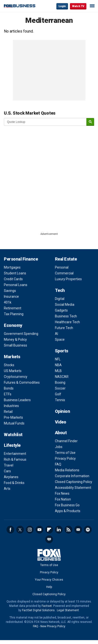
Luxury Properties (68, 279)
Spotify (88, 530)
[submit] (90, 122)
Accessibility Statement (73, 488)
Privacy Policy (65, 458)
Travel (9, 465)
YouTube (39, 530)
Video (61, 422)
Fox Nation (63, 499)
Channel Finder (66, 441)
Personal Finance (21, 259)
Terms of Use (65, 453)
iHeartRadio (49, 539)
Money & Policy (15, 339)
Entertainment (15, 454)
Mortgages (12, 267)
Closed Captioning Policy (74, 482)
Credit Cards (13, 279)
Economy (13, 325)
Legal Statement (68, 610)
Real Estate (66, 259)
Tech (60, 290)
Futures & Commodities (22, 382)
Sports (62, 351)
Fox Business (20, 6)
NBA (58, 365)
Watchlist (13, 435)
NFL (58, 359)
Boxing (60, 382)
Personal (62, 267)
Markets (12, 357)
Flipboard (49, 530)
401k (8, 302)
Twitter (20, 530)
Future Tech (64, 328)
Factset (47, 606)
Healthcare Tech (67, 322)
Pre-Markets (13, 417)
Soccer (60, 388)
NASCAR (62, 377)
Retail (8, 412)
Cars (7, 471)
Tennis (60, 400)
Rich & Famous (15, 459)
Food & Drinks (14, 483)
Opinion (63, 411)
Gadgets (61, 310)
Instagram (30, 530)
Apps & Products (68, 511)
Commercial (64, 273)
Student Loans (15, 273)
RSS (68, 530)
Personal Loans (16, 285)
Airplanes (11, 477)
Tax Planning (14, 314)
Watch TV (78, 6)
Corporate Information (72, 476)
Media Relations (67, 470)
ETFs (8, 394)
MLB (58, 371)
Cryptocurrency (16, 377)
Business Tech (66, 316)
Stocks (9, 365)
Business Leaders (17, 400)
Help (49, 587)
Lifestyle (12, 445)
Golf (58, 394)
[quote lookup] (45, 122)
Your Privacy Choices (49, 580)
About (61, 433)
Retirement (13, 308)
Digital (60, 299)
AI (57, 334)
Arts (7, 489)
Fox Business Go (67, 505)
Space (60, 339)
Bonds (9, 388)
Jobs (59, 447)
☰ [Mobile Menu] (92, 6)
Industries (11, 406)
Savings (10, 291)
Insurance (11, 297)
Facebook (10, 530)
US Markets (13, 371)
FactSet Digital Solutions (38, 610)
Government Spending (21, 334)
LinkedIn (59, 530)
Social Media (65, 305)
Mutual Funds (14, 423)
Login (62, 6)
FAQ (58, 464)
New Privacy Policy (53, 626)
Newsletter (78, 530)
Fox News (62, 493)
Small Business (15, 345)
